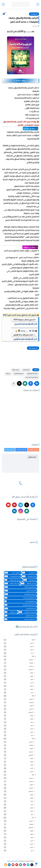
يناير (32, 653)
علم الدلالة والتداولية (32, 373)
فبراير (31, 650)
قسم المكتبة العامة (28, 612)
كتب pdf (8, 373)
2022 (33, 775)
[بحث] (3, 4)
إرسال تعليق (32, 457)
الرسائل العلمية (29, 576)
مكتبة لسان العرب (12, 861)
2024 (33, 696)
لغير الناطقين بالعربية (20, 619)
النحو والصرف (34, 14)
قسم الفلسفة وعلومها (20, 605)
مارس (31, 646)
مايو (32, 679)
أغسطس (31, 669)
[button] (31, 383)
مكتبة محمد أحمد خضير (32, 377)
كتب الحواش (11, 612)
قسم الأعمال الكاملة (20, 587)
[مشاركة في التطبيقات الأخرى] (14, 383)
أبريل (32, 643)
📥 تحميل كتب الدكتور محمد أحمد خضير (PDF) (21, 315)
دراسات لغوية (16, 370)
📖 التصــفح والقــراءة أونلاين (24, 335)
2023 (33, 739)
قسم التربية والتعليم (20, 594)
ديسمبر (31, 660)
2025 (33, 656)
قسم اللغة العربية (19, 373)
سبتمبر (31, 666)
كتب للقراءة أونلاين (20, 616)
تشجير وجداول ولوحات (13, 580)
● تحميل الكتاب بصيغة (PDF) (25, 320)
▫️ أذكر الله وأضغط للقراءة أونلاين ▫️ (25, 339)
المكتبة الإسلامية (12, 576)
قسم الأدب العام (12, 583)
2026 (33, 640)
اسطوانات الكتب (13, 573)
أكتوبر (31, 706)
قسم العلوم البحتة (20, 601)
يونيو (32, 676)
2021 (33, 818)
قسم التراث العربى (20, 591)
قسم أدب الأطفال (29, 583)
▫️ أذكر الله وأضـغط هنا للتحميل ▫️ (26, 324)
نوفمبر (31, 663)
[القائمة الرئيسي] (38, 4)
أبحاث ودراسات (29, 573)
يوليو (32, 673)
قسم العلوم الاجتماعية (20, 598)
